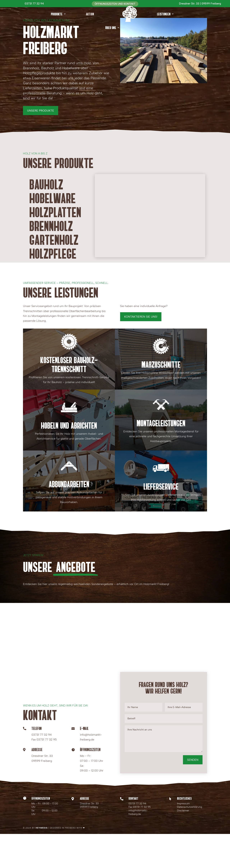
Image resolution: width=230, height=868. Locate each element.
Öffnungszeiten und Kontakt (115, 4)
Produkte (57, 14)
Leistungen (164, 14)
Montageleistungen (161, 457)
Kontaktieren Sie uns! (141, 351)
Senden (193, 794)
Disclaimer (183, 845)
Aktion (90, 14)
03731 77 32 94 (137, 838)
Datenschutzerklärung (190, 841)
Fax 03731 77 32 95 (140, 841)
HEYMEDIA (42, 862)
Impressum (183, 838)
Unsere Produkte (41, 145)
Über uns (111, 27)
